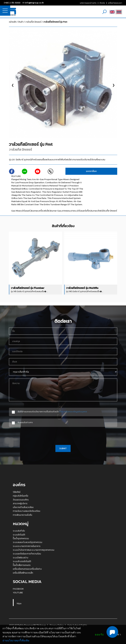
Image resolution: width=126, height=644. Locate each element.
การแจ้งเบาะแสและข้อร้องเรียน (27, 511)
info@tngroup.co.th (34, 3)
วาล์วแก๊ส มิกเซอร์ (46, 22)
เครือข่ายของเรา (115, 3)
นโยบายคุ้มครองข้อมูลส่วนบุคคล (73, 412)
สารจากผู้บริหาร (20, 503)
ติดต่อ (102, 3)
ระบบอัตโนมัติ (19, 535)
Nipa (19, 603)
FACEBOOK (18, 589)
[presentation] (63, 435)
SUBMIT (63, 448)
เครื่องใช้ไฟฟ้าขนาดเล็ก (23, 573)
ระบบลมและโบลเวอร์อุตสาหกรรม (28, 542)
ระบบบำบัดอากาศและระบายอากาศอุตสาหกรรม (34, 550)
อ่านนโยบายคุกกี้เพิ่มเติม (16, 640)
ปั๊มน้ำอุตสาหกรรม (21, 538)
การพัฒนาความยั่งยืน (23, 515)
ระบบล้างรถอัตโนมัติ (22, 561)
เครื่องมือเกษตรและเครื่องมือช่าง (27, 569)
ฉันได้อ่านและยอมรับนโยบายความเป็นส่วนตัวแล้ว (52, 412)
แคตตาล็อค (91, 171)
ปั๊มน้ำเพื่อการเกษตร (22, 565)
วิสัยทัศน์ (17, 492)
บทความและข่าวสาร (88, 3)
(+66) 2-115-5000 (12, 3)
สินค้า (21, 22)
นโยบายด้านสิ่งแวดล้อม (23, 507)
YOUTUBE (18, 593)
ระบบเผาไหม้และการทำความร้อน (27, 554)
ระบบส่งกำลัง (19, 531)
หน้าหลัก (13, 22)
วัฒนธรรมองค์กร (21, 500)
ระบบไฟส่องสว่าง (21, 558)
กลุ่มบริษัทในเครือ (21, 496)
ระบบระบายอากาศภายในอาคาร (27, 546)
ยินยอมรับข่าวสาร (25, 422)
